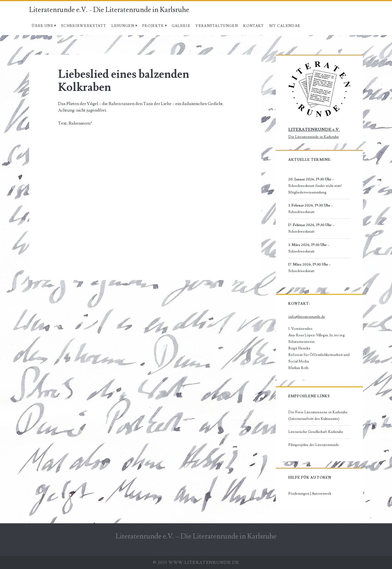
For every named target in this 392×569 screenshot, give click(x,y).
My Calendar (285, 26)
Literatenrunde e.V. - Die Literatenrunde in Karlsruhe (109, 10)
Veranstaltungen (217, 26)
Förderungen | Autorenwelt (310, 494)
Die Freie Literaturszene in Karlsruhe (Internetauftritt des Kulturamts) (318, 416)
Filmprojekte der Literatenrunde (314, 445)
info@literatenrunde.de (307, 317)
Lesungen (123, 26)
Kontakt (253, 26)
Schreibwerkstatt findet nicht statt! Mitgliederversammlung (315, 189)
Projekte (153, 26)
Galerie (181, 26)
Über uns (42, 26)
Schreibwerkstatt (84, 26)
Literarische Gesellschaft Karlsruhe (316, 432)
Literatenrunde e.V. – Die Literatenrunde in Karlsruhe (196, 536)
